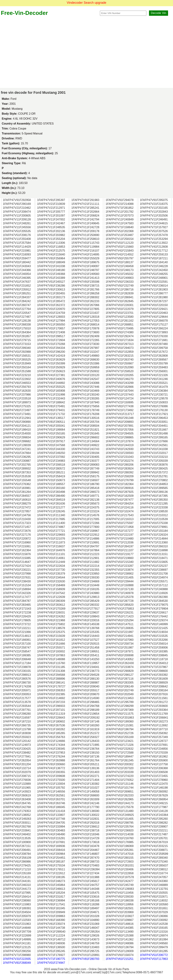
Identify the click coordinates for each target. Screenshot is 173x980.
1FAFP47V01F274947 (51, 963)
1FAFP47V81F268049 (17, 963)
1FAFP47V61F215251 (120, 959)
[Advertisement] (33, 52)
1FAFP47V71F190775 (51, 959)
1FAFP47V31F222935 (17, 959)
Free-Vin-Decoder (24, 13)
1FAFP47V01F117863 (154, 959)
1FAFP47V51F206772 (154, 955)
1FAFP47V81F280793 (85, 959)
